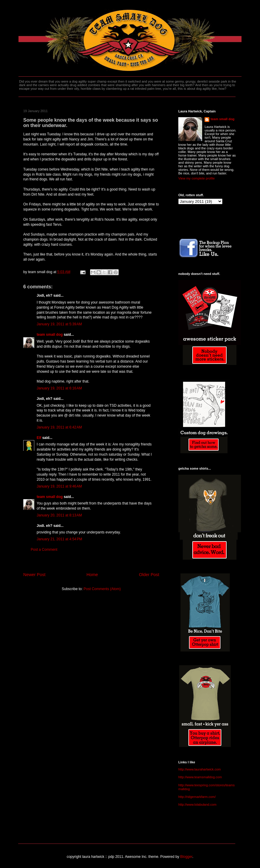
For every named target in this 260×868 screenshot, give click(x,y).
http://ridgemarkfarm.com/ (197, 797)
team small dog (50, 335)
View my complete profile (196, 178)
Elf (39, 438)
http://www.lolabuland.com (197, 804)
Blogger (186, 857)
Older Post (149, 575)
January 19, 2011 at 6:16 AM (59, 388)
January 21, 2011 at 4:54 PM (59, 539)
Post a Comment (44, 550)
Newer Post (34, 575)
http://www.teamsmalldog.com (200, 777)
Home (92, 575)
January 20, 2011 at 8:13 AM (59, 515)
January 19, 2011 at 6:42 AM (59, 427)
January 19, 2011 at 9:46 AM (59, 486)
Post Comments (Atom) (102, 589)
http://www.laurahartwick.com (199, 769)
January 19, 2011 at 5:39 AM (59, 324)
